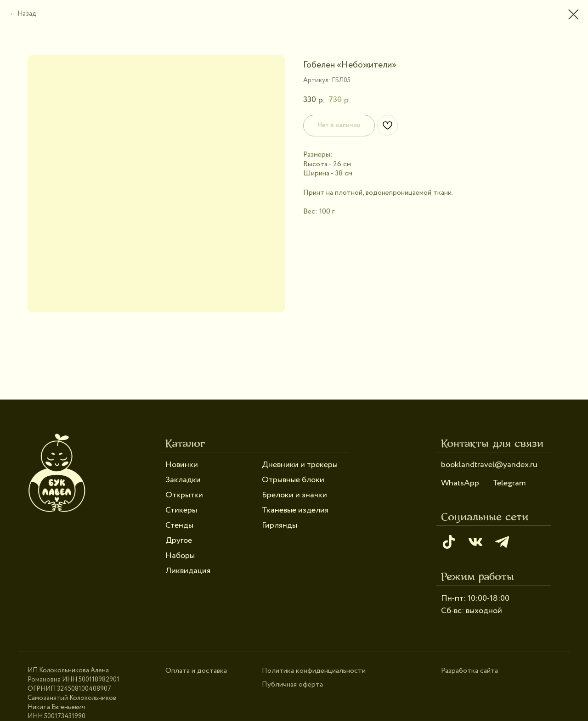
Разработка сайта (469, 671)
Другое (179, 541)
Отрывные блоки (293, 480)
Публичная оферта (292, 684)
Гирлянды (280, 525)
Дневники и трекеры (300, 465)
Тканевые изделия (295, 510)
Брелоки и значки (294, 495)
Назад (27, 14)
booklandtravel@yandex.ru (489, 465)
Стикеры (181, 510)
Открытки (184, 495)
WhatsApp (460, 483)
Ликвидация (188, 571)
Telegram (509, 483)
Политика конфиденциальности (314, 671)
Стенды (179, 525)
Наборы (180, 556)
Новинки (182, 465)
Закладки (183, 480)
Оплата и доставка (196, 671)
